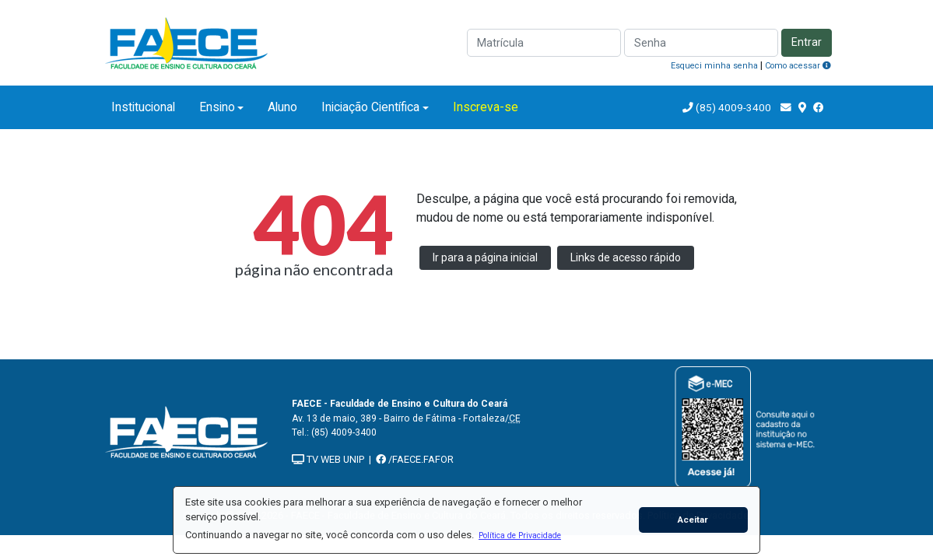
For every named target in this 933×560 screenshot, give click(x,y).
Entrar (807, 42)
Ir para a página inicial (485, 257)
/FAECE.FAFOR (415, 459)
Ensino (217, 107)
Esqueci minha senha (714, 66)
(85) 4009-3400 (733, 107)
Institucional (143, 107)
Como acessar (798, 66)
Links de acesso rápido (626, 257)
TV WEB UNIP (328, 459)
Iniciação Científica (370, 107)
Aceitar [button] (693, 520)
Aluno (282, 107)
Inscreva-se (486, 107)
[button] (519, 535)
